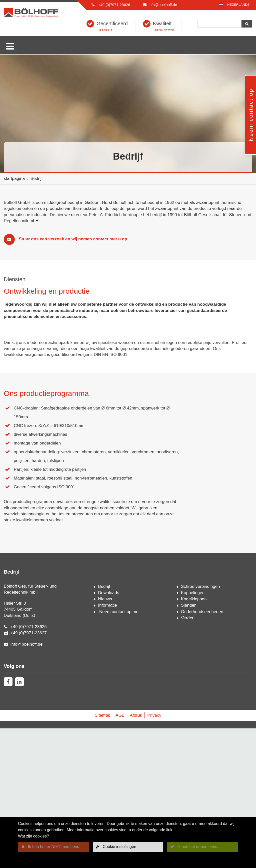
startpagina (14, 178)
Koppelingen (193, 732)
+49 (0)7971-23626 (114, 5)
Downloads (108, 732)
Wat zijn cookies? (33, 836)
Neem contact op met (119, 751)
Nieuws (105, 739)
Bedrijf (36, 178)
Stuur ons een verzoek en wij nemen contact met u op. (73, 239)
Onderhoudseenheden (202, 751)
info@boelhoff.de (163, 5)
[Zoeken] (219, 24)
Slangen (189, 745)
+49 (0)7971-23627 (29, 773)
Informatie (107, 745)
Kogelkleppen (194, 739)
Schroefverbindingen (200, 726)
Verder (187, 757)
